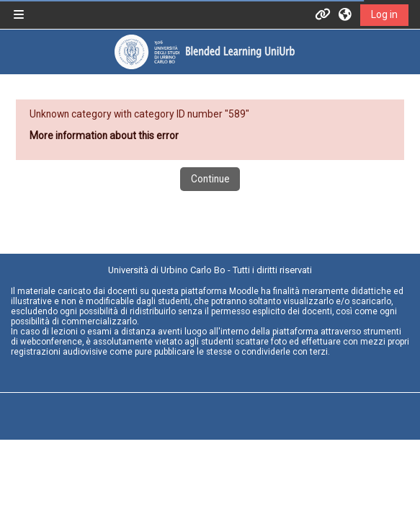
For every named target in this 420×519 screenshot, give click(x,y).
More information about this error (104, 136)
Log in (384, 14)
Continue (210, 179)
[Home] (205, 52)
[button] (346, 14)
